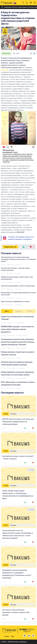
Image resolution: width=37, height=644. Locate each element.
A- (31, 53)
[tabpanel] (18, 352)
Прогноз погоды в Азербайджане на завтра (15, 301)
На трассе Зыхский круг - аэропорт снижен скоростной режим (16, 612)
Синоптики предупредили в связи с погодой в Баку (18, 286)
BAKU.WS (5, 70)
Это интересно (12, 368)
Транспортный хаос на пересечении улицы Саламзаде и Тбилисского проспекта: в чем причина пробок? (18, 259)
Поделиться (10, 247)
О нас (7, 636)
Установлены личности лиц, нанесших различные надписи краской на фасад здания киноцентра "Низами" (18, 342)
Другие (10, 323)
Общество (6, 53)
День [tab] (7, 311)
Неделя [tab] (18, 311)
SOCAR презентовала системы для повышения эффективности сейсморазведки (18, 422)
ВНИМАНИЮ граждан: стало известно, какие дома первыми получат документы (18, 329)
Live (12, 636)
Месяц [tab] (30, 311)
